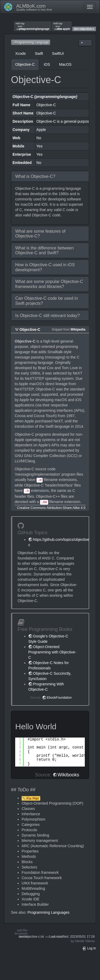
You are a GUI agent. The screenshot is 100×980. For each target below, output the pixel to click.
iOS (47, 64)
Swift (39, 53)
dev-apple (62, 26)
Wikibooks (68, 775)
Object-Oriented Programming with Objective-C (52, 652)
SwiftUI (58, 53)
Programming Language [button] (31, 42)
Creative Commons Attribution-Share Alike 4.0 (51, 508)
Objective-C (25, 64)
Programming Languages (48, 912)
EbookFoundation (59, 698)
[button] (50, 176)
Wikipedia (78, 330)
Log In (89, 948)
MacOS (65, 64)
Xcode (21, 53)
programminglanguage (32, 26)
